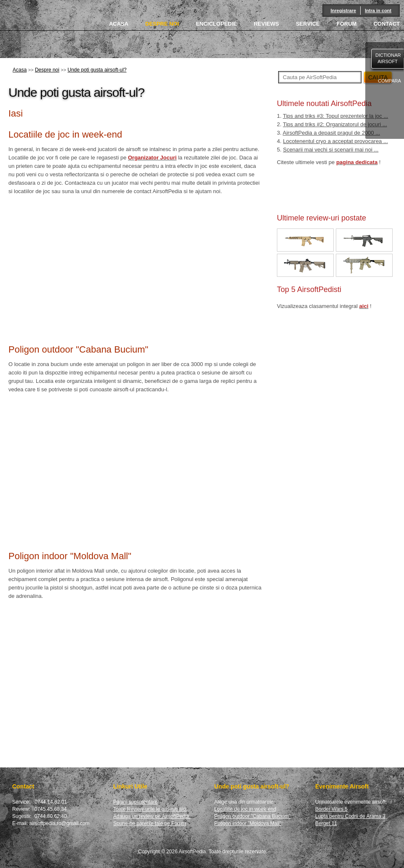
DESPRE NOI (162, 24)
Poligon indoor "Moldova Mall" (248, 823)
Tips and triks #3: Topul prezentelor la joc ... (335, 116)
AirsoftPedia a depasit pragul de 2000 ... (331, 133)
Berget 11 (326, 823)
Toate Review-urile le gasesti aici (150, 809)
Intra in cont (378, 11)
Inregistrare (344, 11)
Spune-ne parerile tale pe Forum (150, 823)
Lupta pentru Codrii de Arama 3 (350, 816)
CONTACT (387, 24)
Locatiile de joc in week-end (245, 809)
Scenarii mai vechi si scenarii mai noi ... (331, 150)
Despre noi (47, 70)
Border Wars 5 (331, 809)
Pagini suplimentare (135, 802)
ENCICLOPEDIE (216, 24)
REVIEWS (266, 24)
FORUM (347, 24)
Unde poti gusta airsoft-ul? (97, 70)
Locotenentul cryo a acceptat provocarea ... (335, 141)
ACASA (119, 24)
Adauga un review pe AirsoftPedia (152, 816)
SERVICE (308, 24)
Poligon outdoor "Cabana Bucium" (252, 816)
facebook (387, 123)
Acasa (20, 70)
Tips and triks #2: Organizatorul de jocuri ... (335, 124)
